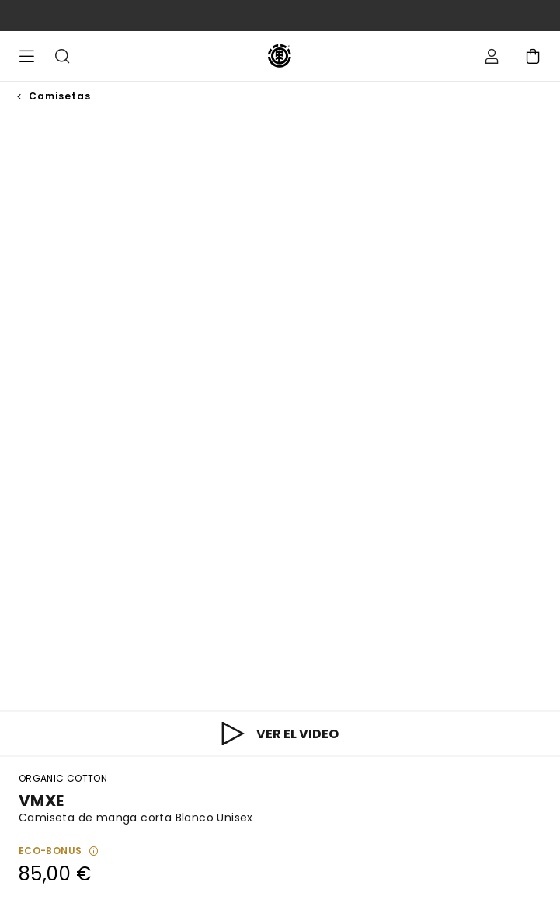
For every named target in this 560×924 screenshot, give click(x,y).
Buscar (62, 56)
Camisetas (60, 96)
